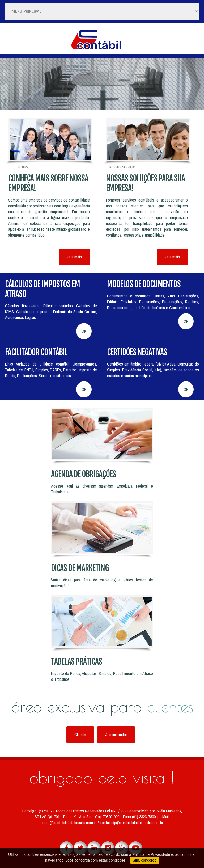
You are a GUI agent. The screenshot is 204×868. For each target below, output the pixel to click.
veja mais (74, 257)
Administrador (116, 735)
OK (84, 331)
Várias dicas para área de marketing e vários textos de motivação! (102, 583)
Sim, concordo (145, 860)
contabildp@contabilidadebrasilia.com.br (131, 823)
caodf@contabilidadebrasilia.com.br (69, 823)
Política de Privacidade (151, 854)
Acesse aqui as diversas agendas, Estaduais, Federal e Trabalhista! (102, 489)
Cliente (80, 735)
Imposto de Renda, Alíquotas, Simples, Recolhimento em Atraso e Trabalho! (102, 676)
